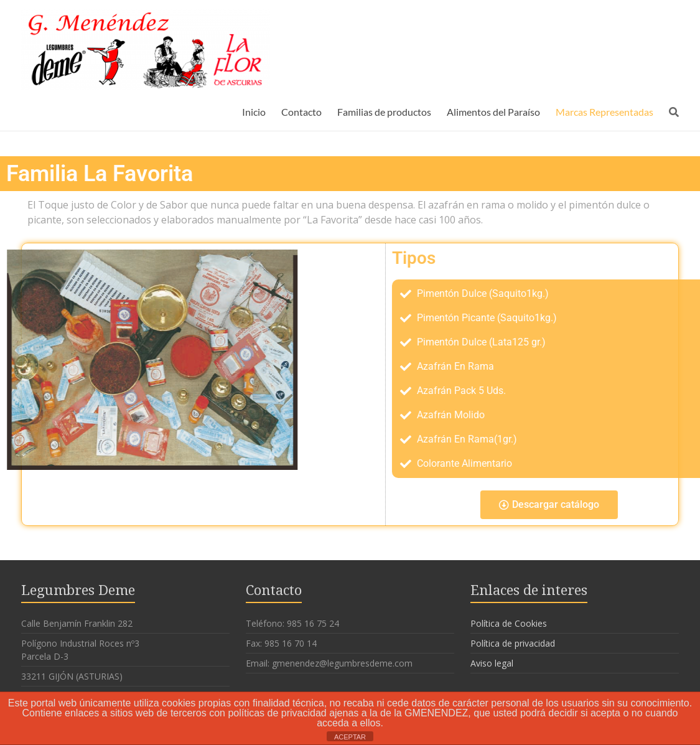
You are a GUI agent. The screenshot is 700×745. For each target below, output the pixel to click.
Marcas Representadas (604, 112)
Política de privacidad (513, 643)
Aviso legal (492, 663)
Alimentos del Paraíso (493, 112)
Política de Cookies (509, 623)
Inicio (254, 112)
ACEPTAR (350, 737)
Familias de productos (384, 112)
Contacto (301, 112)
